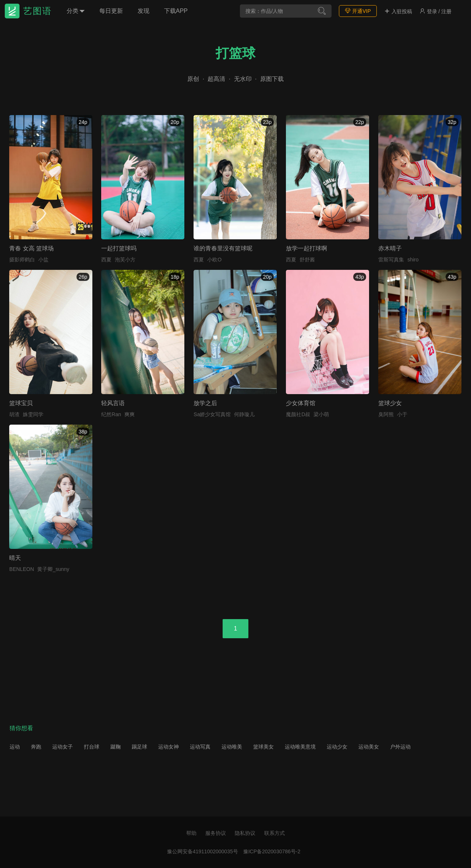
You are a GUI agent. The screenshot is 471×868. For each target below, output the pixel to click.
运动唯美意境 (300, 747)
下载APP (176, 11)
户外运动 (400, 747)
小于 (402, 414)
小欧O (214, 260)
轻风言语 (113, 403)
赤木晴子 (390, 248)
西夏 (106, 260)
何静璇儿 (244, 414)
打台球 (92, 747)
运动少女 (337, 747)
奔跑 (36, 747)
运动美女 (369, 747)
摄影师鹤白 (22, 260)
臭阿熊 (386, 414)
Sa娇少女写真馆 (212, 414)
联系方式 (275, 833)
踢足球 (139, 747)
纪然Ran (111, 414)
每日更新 (111, 11)
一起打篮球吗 (119, 248)
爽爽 (130, 414)
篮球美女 (263, 747)
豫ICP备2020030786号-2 (272, 851)
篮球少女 (390, 403)
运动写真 (200, 747)
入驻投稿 (398, 11)
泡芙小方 (125, 260)
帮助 (191, 833)
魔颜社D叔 (298, 414)
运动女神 (169, 747)
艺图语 (38, 11)
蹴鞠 (116, 747)
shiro (413, 260)
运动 (15, 747)
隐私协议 (245, 833)
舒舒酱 (307, 260)
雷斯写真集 (391, 260)
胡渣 (14, 414)
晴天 (15, 558)
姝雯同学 (33, 414)
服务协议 (216, 833)
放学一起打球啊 (307, 248)
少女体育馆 (301, 403)
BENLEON (22, 569)
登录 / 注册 (436, 11)
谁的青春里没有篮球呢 (223, 248)
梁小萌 (321, 414)
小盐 (43, 260)
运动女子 (63, 747)
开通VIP (358, 11)
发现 (144, 11)
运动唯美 (232, 747)
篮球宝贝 (21, 403)
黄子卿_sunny (53, 569)
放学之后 (205, 403)
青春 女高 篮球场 (31, 248)
